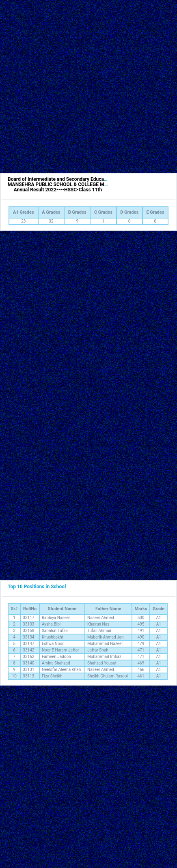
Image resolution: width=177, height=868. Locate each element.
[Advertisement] (86, 86)
